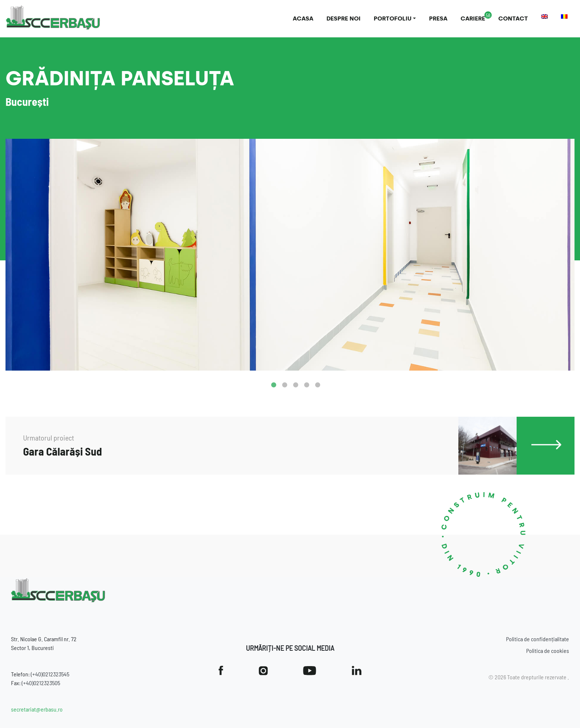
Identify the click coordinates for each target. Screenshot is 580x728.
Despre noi (343, 18)
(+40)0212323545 (50, 674)
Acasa (303, 18)
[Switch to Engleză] (544, 16)
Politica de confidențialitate (537, 639)
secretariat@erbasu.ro (37, 709)
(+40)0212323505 (41, 683)
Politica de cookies (548, 651)
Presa (438, 18)
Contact (513, 18)
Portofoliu (393, 18)
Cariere (473, 18)
